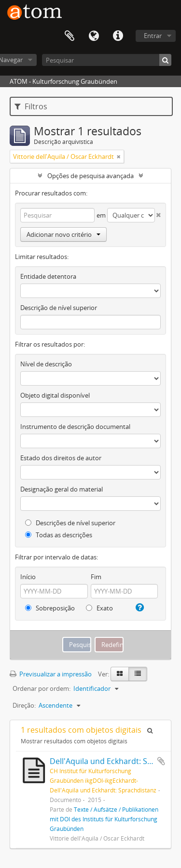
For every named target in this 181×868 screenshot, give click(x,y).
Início (28, 577)
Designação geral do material (62, 489)
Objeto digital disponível (55, 395)
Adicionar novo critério (63, 234)
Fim (96, 577)
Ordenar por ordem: (42, 688)
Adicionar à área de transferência (161, 761)
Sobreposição (50, 608)
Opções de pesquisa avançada (90, 176)
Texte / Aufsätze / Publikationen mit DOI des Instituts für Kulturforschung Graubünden (104, 819)
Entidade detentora (48, 276)
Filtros (31, 106)
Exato (99, 608)
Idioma (94, 36)
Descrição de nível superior (59, 308)
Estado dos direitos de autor (61, 458)
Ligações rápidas (118, 36)
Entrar (153, 36)
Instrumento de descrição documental (75, 427)
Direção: (24, 705)
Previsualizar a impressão (51, 674)
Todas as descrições (59, 535)
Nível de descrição (46, 364)
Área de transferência (70, 36)
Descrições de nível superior (70, 523)
